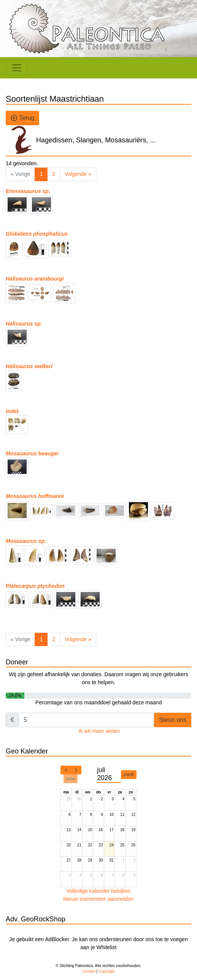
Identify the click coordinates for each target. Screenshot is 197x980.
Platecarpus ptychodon (35, 586)
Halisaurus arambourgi (35, 279)
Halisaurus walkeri (29, 366)
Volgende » (78, 174)
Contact (89, 971)
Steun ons (173, 720)
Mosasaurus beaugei (32, 453)
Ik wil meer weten (99, 731)
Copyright (107, 971)
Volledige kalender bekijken (98, 891)
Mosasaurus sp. (26, 541)
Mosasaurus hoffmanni (35, 496)
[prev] (66, 770)
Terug (22, 118)
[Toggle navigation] (17, 68)
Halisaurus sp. (24, 324)
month (129, 775)
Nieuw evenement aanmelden (98, 899)
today (70, 779)
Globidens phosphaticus (37, 234)
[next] (76, 770)
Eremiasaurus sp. (28, 191)
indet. (13, 411)
